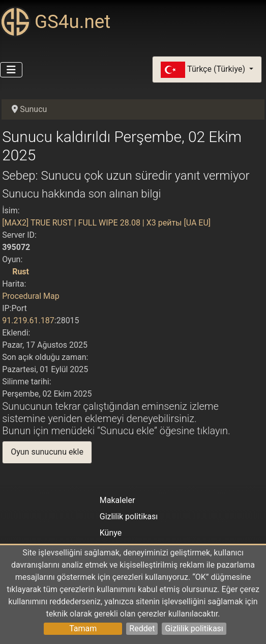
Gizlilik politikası (194, 628)
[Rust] (6, 272)
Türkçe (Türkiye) (204, 70)
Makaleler (117, 500)
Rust (21, 272)
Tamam (83, 628)
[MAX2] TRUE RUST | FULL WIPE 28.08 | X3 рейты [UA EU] (106, 223)
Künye (111, 533)
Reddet (142, 628)
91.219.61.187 (28, 320)
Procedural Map (31, 296)
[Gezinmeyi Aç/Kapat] (11, 70)
